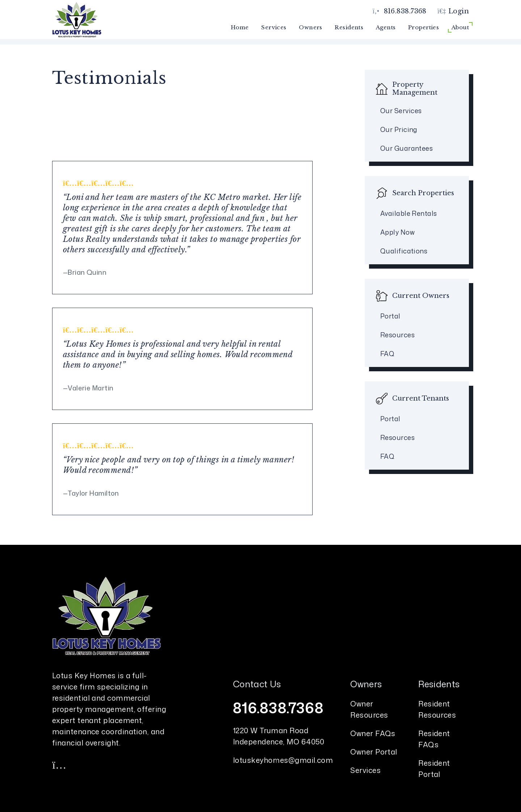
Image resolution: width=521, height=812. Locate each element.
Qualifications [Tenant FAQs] (404, 251)
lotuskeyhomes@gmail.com (283, 760)
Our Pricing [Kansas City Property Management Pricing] (399, 129)
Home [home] (240, 27)
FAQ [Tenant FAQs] (387, 456)
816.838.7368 (405, 11)
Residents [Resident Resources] (349, 27)
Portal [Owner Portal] (390, 316)
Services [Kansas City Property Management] (274, 27)
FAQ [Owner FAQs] (387, 354)
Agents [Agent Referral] (386, 27)
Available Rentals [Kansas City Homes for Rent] (409, 213)
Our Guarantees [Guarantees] (406, 148)
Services (365, 770)
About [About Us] (460, 27)
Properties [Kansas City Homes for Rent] (424, 27)
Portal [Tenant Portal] (390, 419)
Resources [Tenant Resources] (397, 437)
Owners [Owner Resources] (311, 27)
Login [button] (453, 11)
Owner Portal (374, 752)
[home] (77, 19)
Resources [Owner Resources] (397, 335)
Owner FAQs (373, 733)
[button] (59, 765)
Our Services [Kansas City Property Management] (401, 111)
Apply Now (397, 232)
